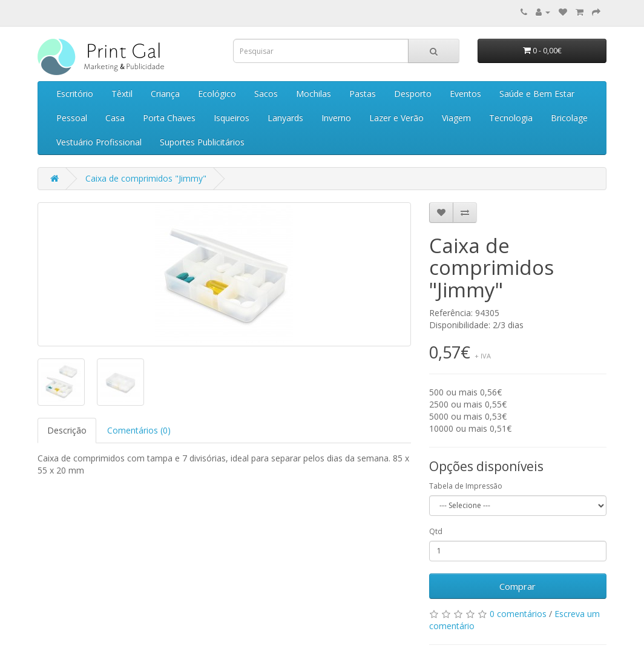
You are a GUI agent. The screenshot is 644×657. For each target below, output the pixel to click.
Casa (115, 118)
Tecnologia (511, 118)
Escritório (75, 94)
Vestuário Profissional (99, 142)
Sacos (266, 94)
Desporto (413, 94)
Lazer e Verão (396, 118)
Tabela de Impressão (466, 486)
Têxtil (122, 94)
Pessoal (72, 118)
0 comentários (518, 614)
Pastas (363, 94)
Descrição (67, 430)
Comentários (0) (139, 430)
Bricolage (569, 118)
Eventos (465, 94)
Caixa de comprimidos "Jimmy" (146, 178)
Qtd (436, 531)
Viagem (456, 118)
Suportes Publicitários (202, 142)
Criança (165, 94)
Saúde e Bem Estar (537, 94)
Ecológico (217, 94)
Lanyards (285, 118)
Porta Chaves (169, 118)
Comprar (517, 586)
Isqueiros (232, 118)
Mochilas (314, 94)
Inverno (336, 118)
